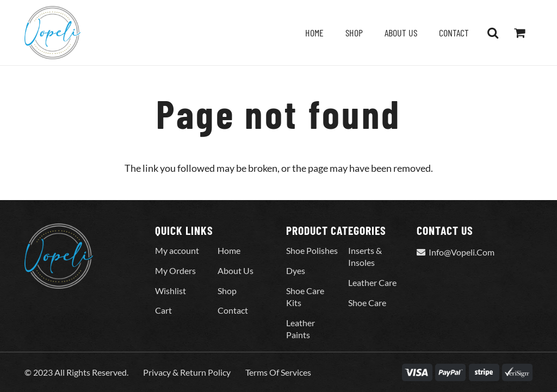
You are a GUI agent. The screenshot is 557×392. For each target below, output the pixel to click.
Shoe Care (367, 303)
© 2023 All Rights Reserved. (76, 372)
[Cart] (519, 33)
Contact (233, 310)
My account (177, 250)
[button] (493, 33)
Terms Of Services (278, 372)
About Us (236, 270)
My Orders (175, 270)
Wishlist (171, 291)
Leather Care (372, 282)
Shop (227, 291)
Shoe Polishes (312, 250)
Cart (163, 310)
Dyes (296, 270)
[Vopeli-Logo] (52, 33)
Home (229, 250)
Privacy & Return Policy (187, 372)
